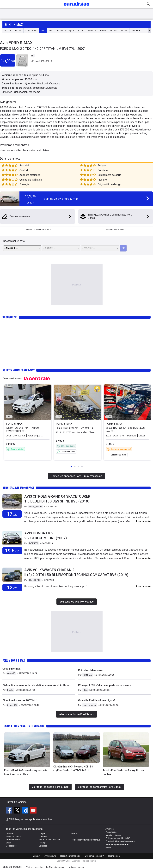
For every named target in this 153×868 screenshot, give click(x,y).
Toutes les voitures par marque (86, 840)
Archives (110, 829)
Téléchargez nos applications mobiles (31, 819)
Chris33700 (35, 580)
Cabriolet (43, 837)
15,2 (8, 60)
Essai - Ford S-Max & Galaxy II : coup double (124, 772)
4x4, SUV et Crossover (49, 840)
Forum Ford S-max (14, 660)
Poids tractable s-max (91, 670)
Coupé (42, 833)
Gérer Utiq (110, 847)
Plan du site (111, 832)
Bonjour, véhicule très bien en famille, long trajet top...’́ (55, 587)
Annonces (92, 31)
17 (12, 514)
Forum (103, 31)
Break (8, 843)
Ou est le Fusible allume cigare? (97, 700)
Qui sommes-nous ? (94, 856)
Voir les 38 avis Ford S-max (61, 199)
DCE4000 (34, 543)
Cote (80, 31)
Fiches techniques (66, 31)
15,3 (30, 196)
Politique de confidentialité (118, 838)
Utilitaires (43, 846)
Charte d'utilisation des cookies (120, 841)
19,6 (12, 551)
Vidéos (124, 31)
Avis (43, 31)
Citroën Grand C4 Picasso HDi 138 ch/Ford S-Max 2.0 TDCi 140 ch (73, 769)
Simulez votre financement (38, 229)
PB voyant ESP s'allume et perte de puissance (105, 685)
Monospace (11, 846)
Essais (18, 31)
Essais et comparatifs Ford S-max (24, 726)
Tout (137, 31)
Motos (74, 833)
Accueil (8, 31)
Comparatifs (31, 31)
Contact (36, 856)
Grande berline (13, 840)
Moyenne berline (13, 837)
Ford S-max (14, 24)
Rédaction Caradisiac (70, 856)
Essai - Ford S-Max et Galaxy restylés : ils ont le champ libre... (26, 772)
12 (12, 587)
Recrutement (114, 856)
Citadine (10, 833)
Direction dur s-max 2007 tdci (19, 700)
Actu (51, 31)
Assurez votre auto (115, 229)
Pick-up (42, 843)
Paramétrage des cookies (117, 844)
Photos (114, 31)
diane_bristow (36, 506)
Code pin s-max (11, 669)
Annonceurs (50, 856)
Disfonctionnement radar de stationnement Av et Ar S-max (37, 685)
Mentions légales (113, 835)
